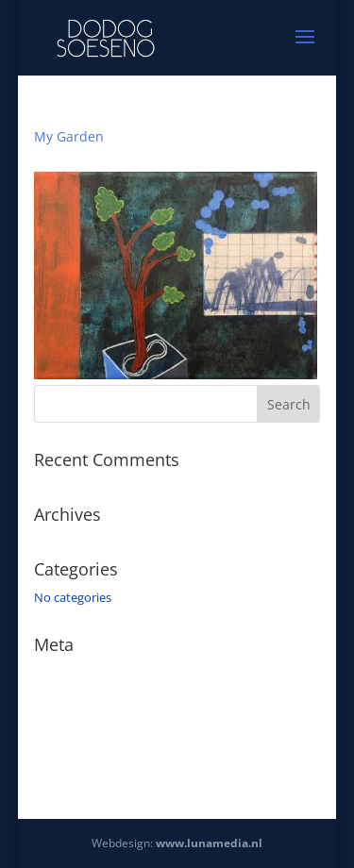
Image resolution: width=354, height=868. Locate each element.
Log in (51, 673)
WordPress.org (76, 754)
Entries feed (67, 700)
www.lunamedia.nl (209, 843)
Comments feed (79, 726)
